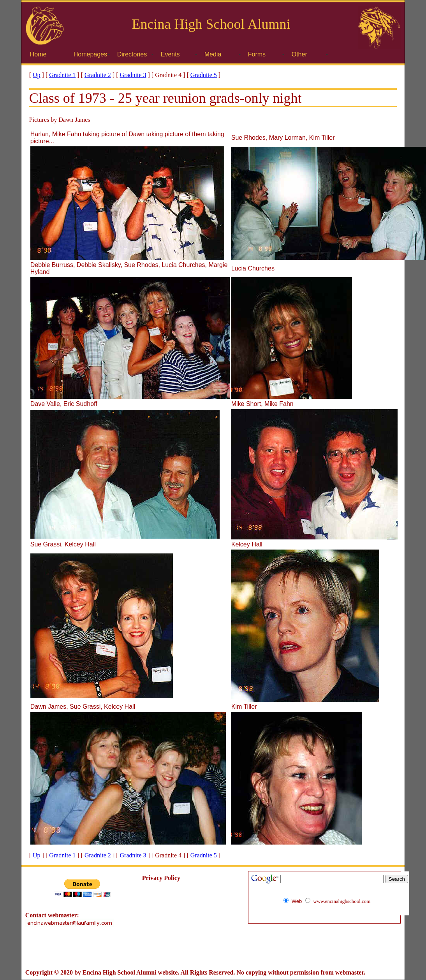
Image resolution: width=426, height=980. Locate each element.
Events (170, 54)
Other (299, 54)
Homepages (90, 54)
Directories (132, 54)
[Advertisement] (213, 948)
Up (37, 75)
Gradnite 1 (62, 75)
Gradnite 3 (133, 75)
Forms (257, 54)
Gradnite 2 (98, 75)
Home (38, 54)
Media (213, 54)
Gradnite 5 (204, 75)
